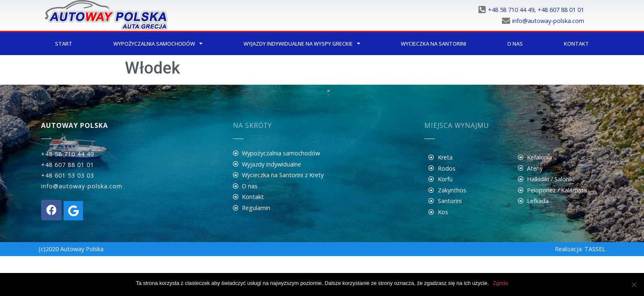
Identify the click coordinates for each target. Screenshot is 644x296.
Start (64, 44)
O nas (515, 44)
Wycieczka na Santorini (434, 44)
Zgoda (500, 283)
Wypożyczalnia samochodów (158, 44)
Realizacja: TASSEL (580, 249)
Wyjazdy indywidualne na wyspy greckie (302, 44)
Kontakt (576, 44)
